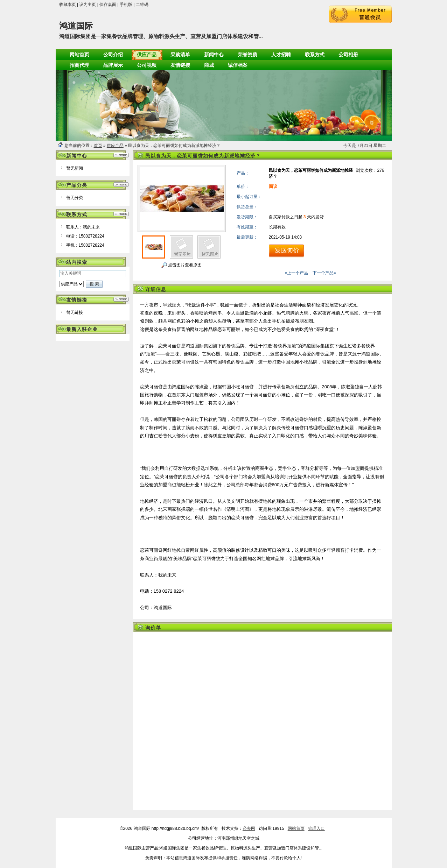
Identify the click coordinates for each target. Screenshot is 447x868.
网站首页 (296, 828)
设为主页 (88, 5)
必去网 (249, 828)
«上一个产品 (296, 273)
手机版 (126, 5)
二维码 (142, 5)
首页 (98, 146)
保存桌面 (108, 5)
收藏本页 (68, 5)
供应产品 (115, 146)
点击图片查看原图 (181, 265)
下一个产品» (324, 273)
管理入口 (316, 828)
